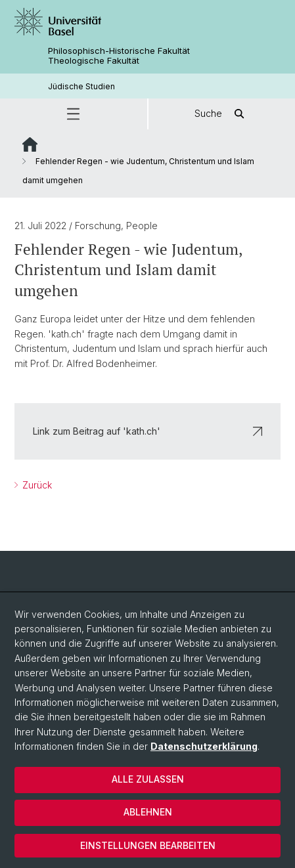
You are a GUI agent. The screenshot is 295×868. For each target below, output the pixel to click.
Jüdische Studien (81, 86)
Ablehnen (148, 812)
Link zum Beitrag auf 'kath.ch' (147, 431)
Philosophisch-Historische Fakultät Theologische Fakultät (119, 56)
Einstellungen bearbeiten (148, 845)
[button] (74, 114)
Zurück (36, 485)
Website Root (30, 144)
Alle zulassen (148, 779)
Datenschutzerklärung (204, 746)
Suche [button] (221, 114)
